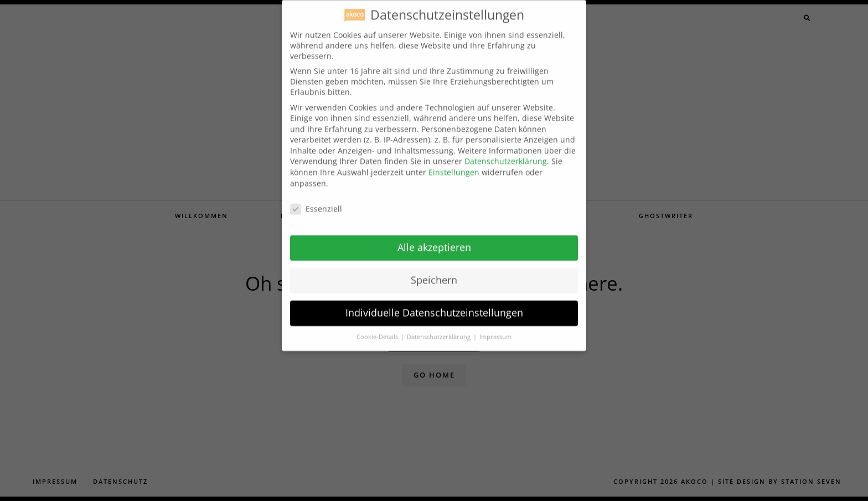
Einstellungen (454, 164)
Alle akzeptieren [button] (434, 239)
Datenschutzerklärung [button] (440, 328)
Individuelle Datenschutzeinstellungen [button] (434, 304)
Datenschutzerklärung (506, 153)
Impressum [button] (495, 328)
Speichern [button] (434, 272)
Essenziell (316, 200)
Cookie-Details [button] (378, 328)
